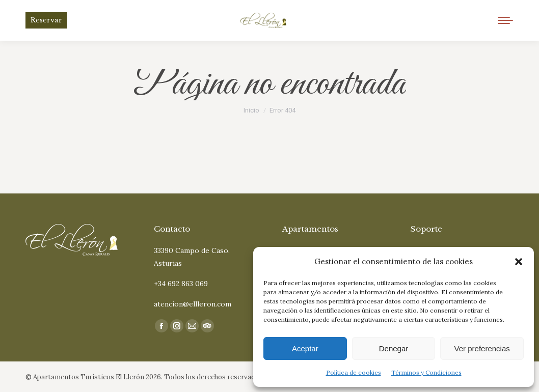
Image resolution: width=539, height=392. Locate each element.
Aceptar (305, 348)
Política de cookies (354, 372)
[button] (519, 262)
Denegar (394, 348)
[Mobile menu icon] (505, 20)
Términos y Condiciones (426, 372)
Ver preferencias (482, 348)
